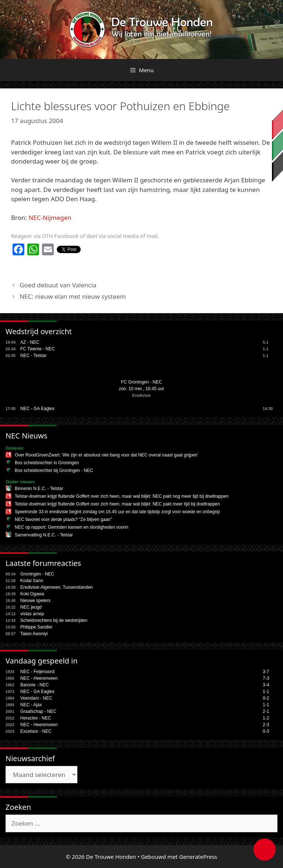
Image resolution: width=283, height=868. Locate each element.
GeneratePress (198, 857)
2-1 (266, 711)
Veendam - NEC (36, 698)
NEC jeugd (31, 607)
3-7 (266, 672)
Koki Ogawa (32, 594)
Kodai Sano (32, 581)
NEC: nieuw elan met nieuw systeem (73, 296)
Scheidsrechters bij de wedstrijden (54, 620)
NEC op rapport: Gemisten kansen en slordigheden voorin (71, 527)
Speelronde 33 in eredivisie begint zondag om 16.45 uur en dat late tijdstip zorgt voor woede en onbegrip (117, 512)
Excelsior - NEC (36, 731)
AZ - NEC (30, 342)
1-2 (266, 718)
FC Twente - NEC (38, 349)
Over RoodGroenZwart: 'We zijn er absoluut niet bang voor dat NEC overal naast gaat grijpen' (106, 455)
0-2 (266, 698)
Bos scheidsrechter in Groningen (47, 463)
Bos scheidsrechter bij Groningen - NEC (54, 470)
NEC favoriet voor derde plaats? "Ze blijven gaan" (63, 519)
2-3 (266, 725)
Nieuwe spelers (35, 601)
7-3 (266, 678)
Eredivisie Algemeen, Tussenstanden (57, 587)
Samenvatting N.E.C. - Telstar (44, 535)
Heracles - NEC (36, 718)
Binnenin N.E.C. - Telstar (39, 489)
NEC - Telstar (33, 356)
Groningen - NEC (37, 574)
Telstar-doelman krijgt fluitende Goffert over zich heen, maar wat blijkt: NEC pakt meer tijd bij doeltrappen (117, 504)
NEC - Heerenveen (39, 678)
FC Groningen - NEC (141, 382)
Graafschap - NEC (38, 711)
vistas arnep (32, 614)
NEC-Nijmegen (50, 218)
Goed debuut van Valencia (58, 285)
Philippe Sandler (36, 627)
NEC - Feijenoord (37, 672)
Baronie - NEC (34, 685)
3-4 (266, 685)
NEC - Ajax (31, 705)
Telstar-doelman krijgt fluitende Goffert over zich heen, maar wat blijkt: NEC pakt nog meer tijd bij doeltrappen (122, 496)
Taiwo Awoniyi (34, 634)
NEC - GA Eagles (37, 409)
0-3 (266, 731)
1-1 (266, 692)
